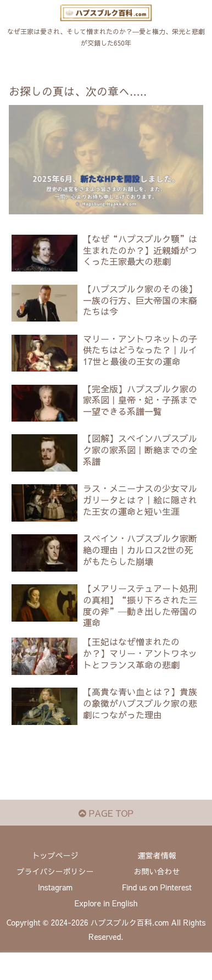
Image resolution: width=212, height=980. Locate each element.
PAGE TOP (106, 813)
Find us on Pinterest (157, 887)
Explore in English (106, 903)
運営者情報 (157, 855)
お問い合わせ (157, 871)
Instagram (55, 887)
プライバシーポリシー (55, 871)
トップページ (55, 855)
